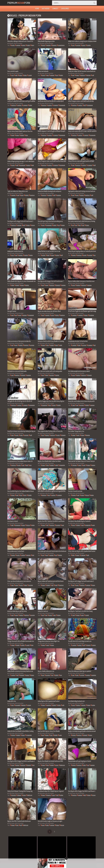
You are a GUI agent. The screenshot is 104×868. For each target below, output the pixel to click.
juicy (57, 75)
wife (16, 75)
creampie (25, 105)
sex (72, 225)
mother (43, 255)
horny (25, 495)
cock (12, 75)
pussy (22, 195)
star (60, 675)
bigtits (28, 45)
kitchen (13, 735)
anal (73, 75)
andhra (22, 645)
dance (79, 465)
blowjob (57, 285)
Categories (65, 9)
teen (73, 165)
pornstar (78, 45)
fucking (26, 195)
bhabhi (22, 135)
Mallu (12, 285)
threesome (17, 525)
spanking (93, 675)
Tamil (73, 405)
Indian (25, 75)
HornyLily (13, 795)
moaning (58, 525)
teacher (88, 45)
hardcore (82, 75)
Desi (26, 135)
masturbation (61, 45)
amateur (18, 45)
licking (57, 315)
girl (94, 345)
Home (37, 9)
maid (56, 585)
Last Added (46, 9)
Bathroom (62, 765)
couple (29, 75)
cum (18, 195)
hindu (12, 135)
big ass (32, 225)
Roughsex (91, 315)
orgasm (29, 705)
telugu (73, 435)
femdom (87, 435)
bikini (30, 105)
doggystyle (44, 405)
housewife (17, 705)
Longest (55, 9)
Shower (19, 795)
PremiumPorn (19, 3)
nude (84, 465)
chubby (56, 675)
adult (60, 345)
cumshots (80, 315)
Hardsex (88, 75)
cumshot (13, 195)
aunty (78, 435)
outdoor (19, 105)
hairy (32, 45)
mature (23, 45)
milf (92, 75)
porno (56, 765)
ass (76, 225)
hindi (48, 255)
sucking (23, 555)
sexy (47, 75)
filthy (73, 555)
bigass (20, 75)
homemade (62, 105)
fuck (79, 225)
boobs (13, 45)
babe (79, 345)
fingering (54, 45)
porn (73, 45)
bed (83, 225)
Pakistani (74, 465)
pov (58, 225)
